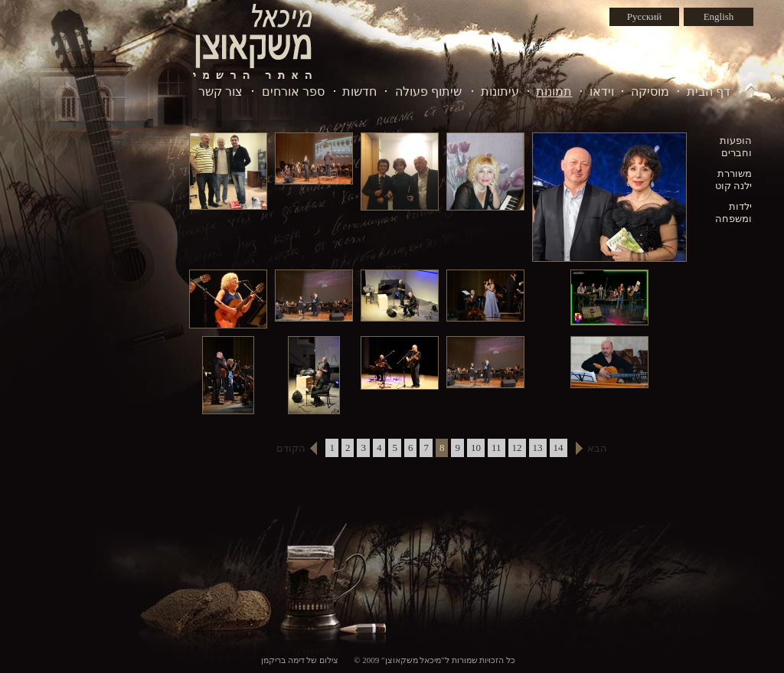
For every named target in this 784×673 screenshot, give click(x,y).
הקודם (291, 448)
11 (497, 448)
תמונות (554, 91)
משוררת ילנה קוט (733, 180)
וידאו (602, 91)
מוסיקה (650, 91)
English (719, 16)
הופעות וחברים (736, 147)
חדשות (359, 91)
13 (538, 448)
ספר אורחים (293, 91)
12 (517, 448)
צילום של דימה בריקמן (300, 660)
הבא (597, 448)
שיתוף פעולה (428, 91)
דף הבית (709, 91)
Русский (645, 16)
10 (476, 448)
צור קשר (220, 91)
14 (559, 448)
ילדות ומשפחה (733, 212)
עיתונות (500, 91)
